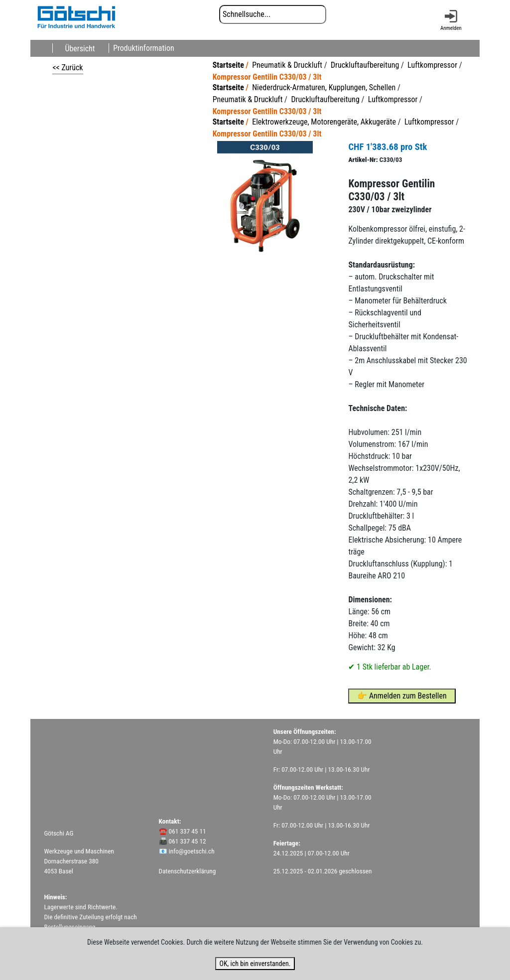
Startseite (228, 65)
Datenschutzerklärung (188, 871)
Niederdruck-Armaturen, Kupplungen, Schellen (324, 87)
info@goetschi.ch (192, 851)
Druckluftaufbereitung (365, 65)
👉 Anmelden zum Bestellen (402, 696)
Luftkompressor (432, 65)
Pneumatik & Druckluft (287, 65)
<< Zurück (67, 68)
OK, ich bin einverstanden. (255, 964)
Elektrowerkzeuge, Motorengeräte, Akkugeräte (324, 122)
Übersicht (80, 48)
